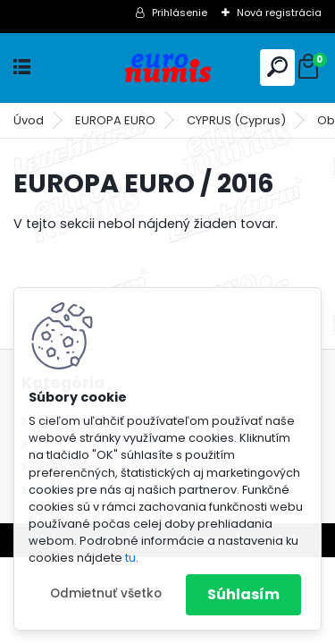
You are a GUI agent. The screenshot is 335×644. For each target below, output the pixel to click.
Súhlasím (243, 594)
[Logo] (168, 68)
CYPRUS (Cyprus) (236, 120)
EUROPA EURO (115, 120)
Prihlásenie (180, 13)
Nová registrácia (279, 13)
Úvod (29, 120)
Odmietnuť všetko (106, 593)
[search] (277, 67)
